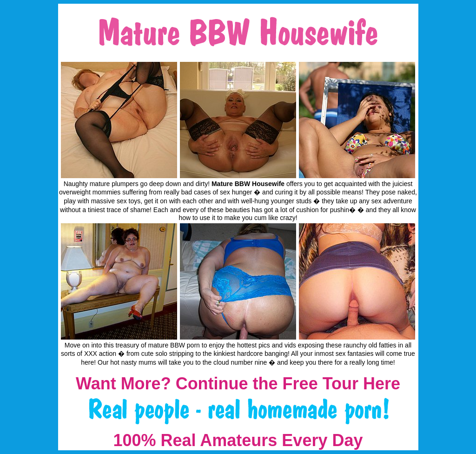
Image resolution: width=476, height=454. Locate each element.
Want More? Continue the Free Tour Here (238, 384)
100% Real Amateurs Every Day (238, 440)
